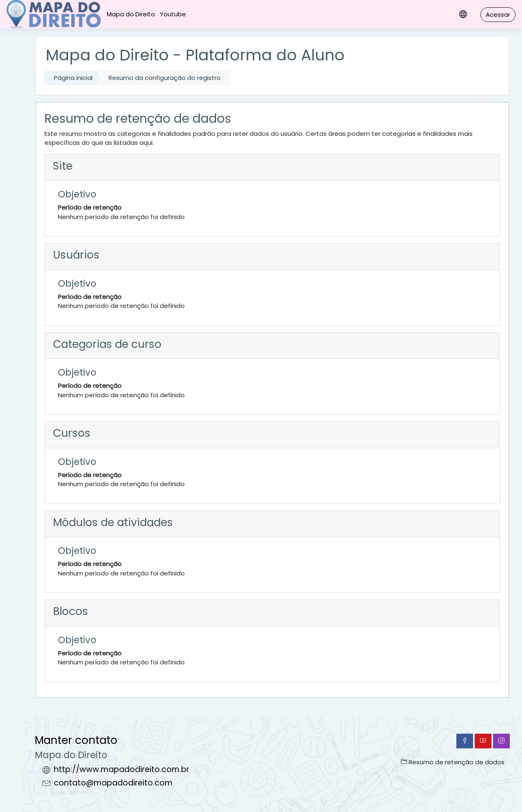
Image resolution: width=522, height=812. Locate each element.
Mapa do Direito (131, 14)
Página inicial (73, 78)
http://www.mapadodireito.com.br (122, 769)
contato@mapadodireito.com (113, 783)
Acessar (498, 14)
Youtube (173, 14)
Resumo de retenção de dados (453, 762)
